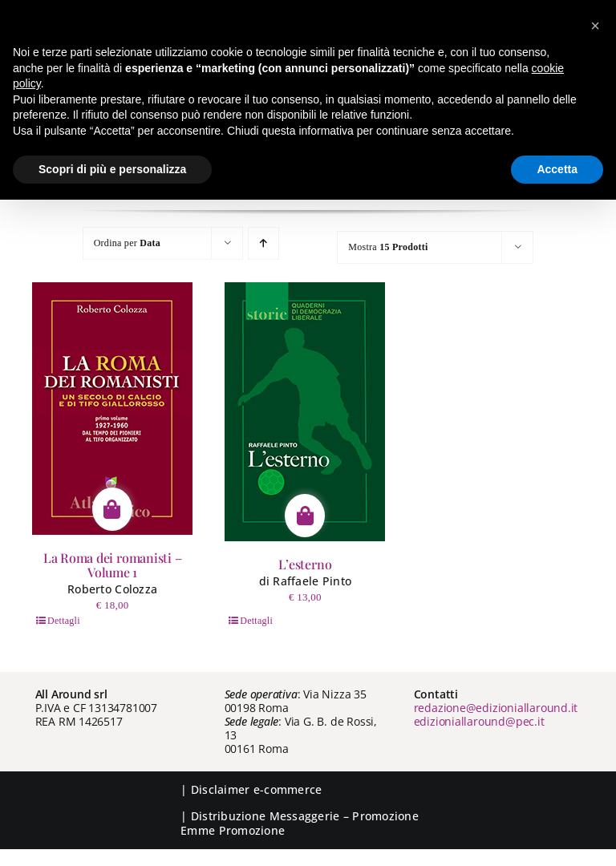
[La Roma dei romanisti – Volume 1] (112, 409)
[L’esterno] (305, 412)
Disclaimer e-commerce (257, 789)
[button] (595, 26)
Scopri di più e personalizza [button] (112, 169)
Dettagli (64, 621)
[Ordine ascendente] (263, 243)
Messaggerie (305, 816)
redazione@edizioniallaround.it (496, 708)
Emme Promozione (233, 830)
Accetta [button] (557, 169)
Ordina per (127, 243)
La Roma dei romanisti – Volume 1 (112, 565)
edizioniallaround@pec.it (479, 721)
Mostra (388, 247)
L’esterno (305, 564)
